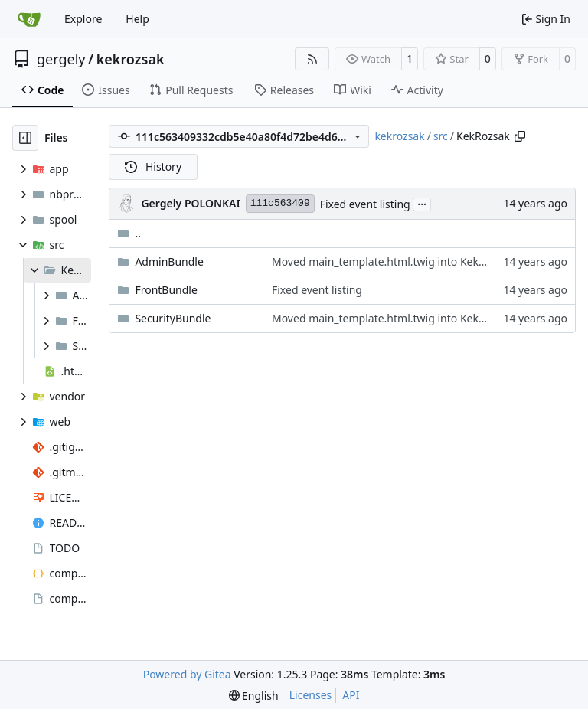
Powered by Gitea (187, 674)
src (441, 136)
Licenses (311, 695)
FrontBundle (166, 290)
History (153, 167)
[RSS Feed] (312, 59)
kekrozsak (131, 59)
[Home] (29, 19)
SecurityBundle (173, 318)
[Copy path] (520, 136)
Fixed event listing (365, 204)
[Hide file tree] (25, 138)
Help (137, 19)
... (422, 203)
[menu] (254, 696)
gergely (61, 59)
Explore (83, 19)
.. (129, 233)
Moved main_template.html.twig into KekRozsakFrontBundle (424, 261)
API (351, 695)
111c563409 (280, 203)
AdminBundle (169, 261)
